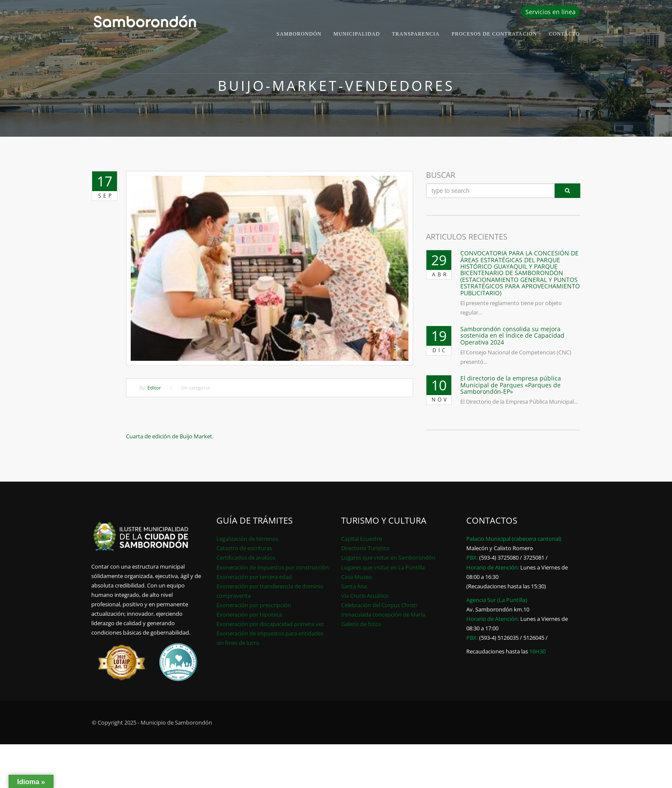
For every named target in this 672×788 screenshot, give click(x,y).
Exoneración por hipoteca (249, 614)
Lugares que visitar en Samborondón (388, 557)
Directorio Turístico (365, 548)
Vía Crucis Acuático (365, 596)
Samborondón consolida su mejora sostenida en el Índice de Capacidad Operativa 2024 (512, 336)
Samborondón (299, 34)
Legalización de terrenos (247, 539)
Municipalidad (357, 34)
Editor (154, 388)
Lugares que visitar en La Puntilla (383, 567)
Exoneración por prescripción (254, 605)
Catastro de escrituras (244, 548)
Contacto (564, 34)
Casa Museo (357, 577)
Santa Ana (354, 586)
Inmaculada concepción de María (383, 614)
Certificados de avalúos (246, 557)
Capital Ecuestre (361, 539)
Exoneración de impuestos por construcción (273, 567)
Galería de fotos (361, 624)
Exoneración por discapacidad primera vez (270, 624)
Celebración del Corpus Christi (379, 605)
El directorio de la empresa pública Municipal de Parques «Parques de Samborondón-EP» (511, 385)
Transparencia (416, 34)
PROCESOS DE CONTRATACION (494, 34)
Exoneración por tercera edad (254, 577)
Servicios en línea (550, 12)
